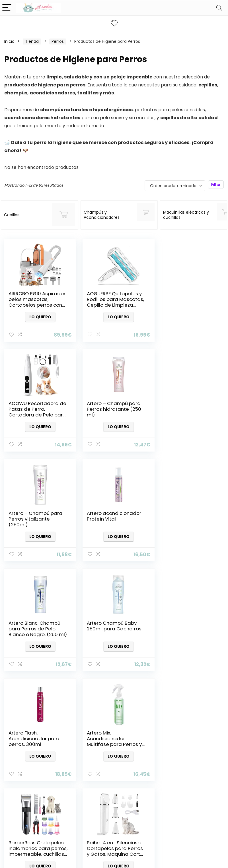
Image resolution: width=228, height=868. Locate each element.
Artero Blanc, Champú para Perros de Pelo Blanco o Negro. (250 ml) (34, 522)
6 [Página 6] (124, 689)
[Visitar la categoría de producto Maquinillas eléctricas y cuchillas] (178, 215)
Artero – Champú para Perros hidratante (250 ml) (36, 409)
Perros (58, 41)
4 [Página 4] (105, 689)
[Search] (219, 8)
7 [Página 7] (133, 689)
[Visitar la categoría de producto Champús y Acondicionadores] (107, 215)
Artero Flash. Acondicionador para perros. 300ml (185, 519)
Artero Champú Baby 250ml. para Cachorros (111, 516)
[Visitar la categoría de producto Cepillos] (35, 215)
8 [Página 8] (142, 689)
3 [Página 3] (95, 689)
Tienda (32, 41)
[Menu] (7, 8)
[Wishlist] (114, 24)
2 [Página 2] (86, 689)
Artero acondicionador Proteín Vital (187, 406)
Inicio (9, 41)
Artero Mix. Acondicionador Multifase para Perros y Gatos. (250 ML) (36, 632)
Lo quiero (39, 317)
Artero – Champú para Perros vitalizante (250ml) (111, 409)
